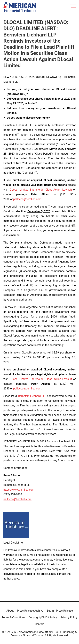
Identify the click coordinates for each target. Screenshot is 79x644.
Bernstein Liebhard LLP (32, 396)
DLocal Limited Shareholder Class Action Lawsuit (41, 190)
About (10, 611)
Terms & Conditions (13, 617)
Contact (40, 624)
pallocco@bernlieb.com (27, 199)
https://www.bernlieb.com (19, 490)
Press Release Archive (30, 611)
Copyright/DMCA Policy (43, 617)
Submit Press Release (60, 611)
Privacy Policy (69, 617)
